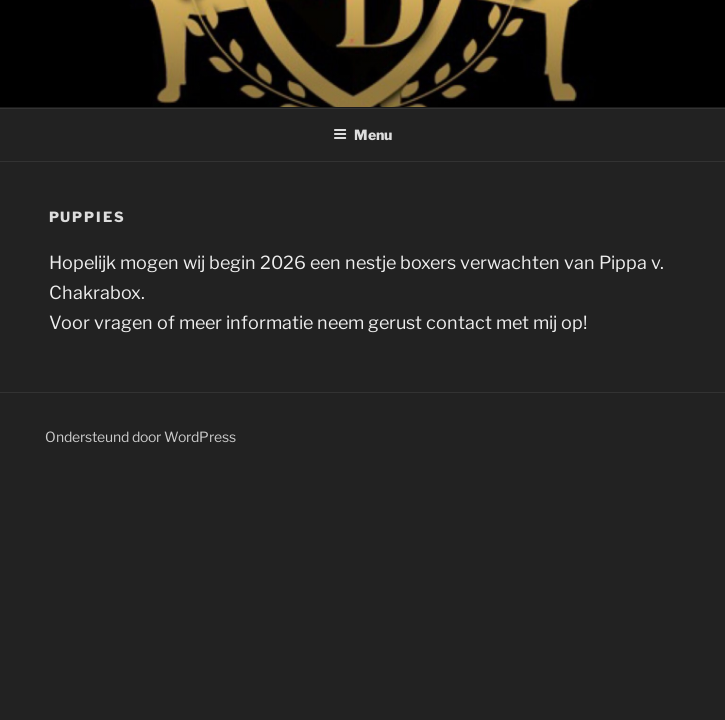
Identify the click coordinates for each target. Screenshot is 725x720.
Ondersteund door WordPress (140, 436)
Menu (362, 134)
